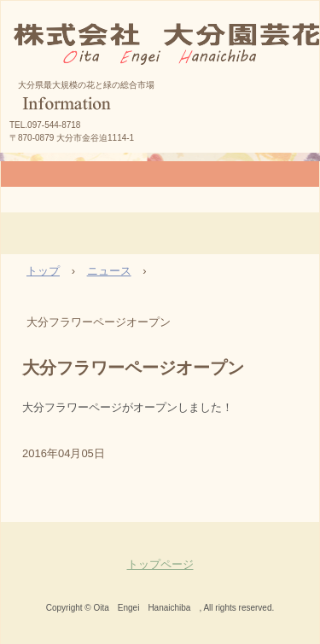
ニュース (109, 271)
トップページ (160, 564)
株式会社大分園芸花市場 (158, 90)
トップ (43, 271)
